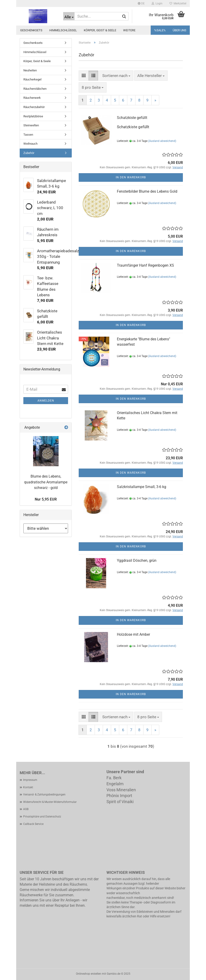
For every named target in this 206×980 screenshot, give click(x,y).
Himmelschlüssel (63, 30)
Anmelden (46, 401)
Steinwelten (31, 125)
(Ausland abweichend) (162, 141)
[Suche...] (69, 16)
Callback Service (33, 824)
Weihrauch (30, 144)
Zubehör (29, 153)
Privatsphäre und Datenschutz (42, 817)
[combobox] (116, 76)
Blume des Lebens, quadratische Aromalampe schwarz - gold (46, 482)
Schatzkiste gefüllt (132, 118)
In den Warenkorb (131, 177)
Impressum (30, 780)
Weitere (129, 30)
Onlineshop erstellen (89, 974)
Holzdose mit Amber (133, 634)
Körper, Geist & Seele (100, 30)
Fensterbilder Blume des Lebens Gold (147, 191)
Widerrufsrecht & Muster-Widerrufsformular (50, 802)
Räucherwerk (32, 98)
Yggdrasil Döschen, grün (137, 560)
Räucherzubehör (34, 107)
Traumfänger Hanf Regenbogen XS (145, 265)
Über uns (179, 30)
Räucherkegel (32, 79)
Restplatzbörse (33, 116)
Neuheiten (30, 70)
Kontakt (28, 787)
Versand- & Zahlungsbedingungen (44, 795)
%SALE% (160, 30)
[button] (141, 3)
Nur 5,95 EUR (46, 499)
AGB (26, 809)
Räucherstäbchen (35, 89)
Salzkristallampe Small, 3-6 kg (142, 487)
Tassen (28, 135)
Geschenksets (31, 30)
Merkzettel (178, 3)
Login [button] (157, 3)
